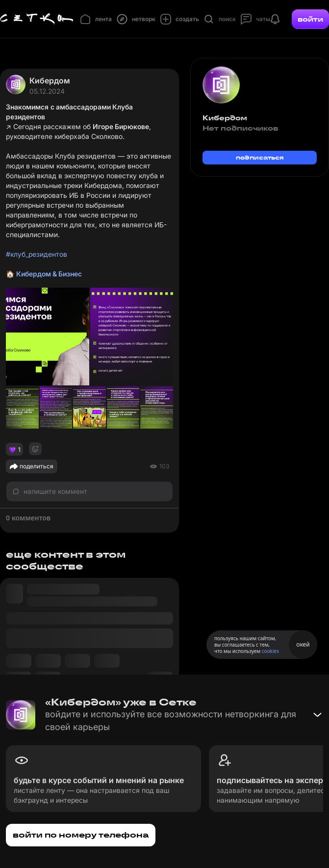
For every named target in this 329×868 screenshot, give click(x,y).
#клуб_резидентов (37, 254)
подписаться (260, 157)
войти (310, 19)
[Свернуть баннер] (317, 715)
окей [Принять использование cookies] (303, 644)
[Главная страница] (37, 19)
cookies (270, 651)
